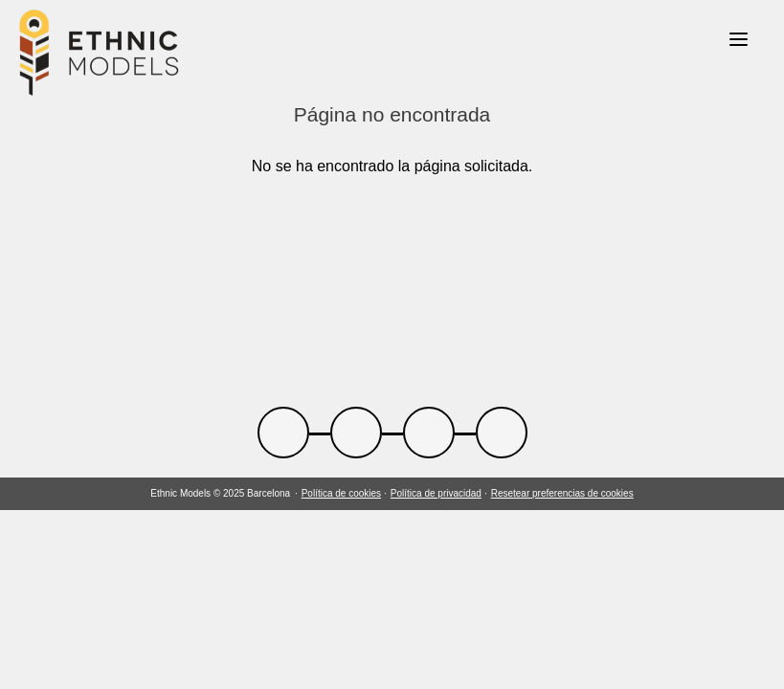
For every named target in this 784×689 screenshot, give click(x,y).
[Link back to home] (99, 55)
